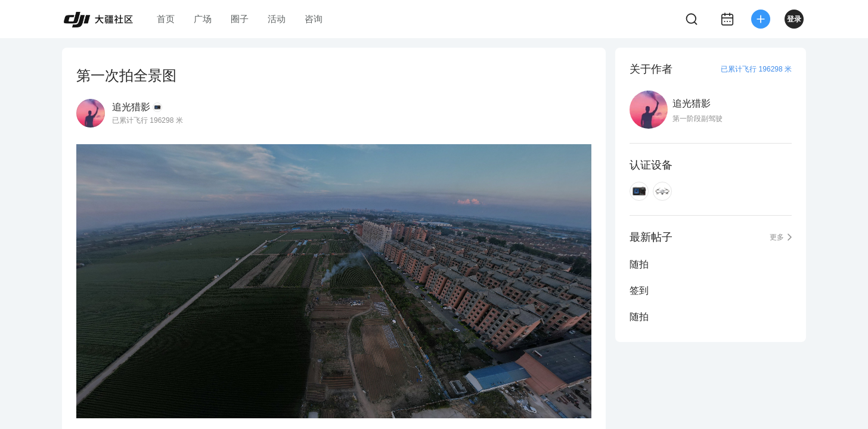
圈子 (240, 19)
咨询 (314, 19)
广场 (203, 19)
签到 (639, 290)
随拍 (639, 264)
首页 (166, 19)
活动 (277, 19)
